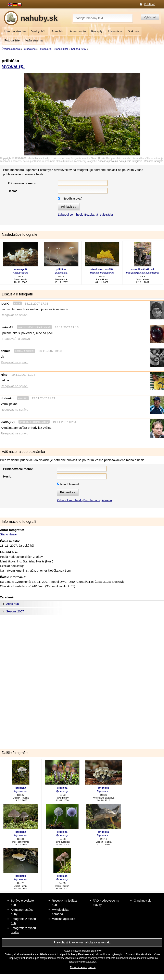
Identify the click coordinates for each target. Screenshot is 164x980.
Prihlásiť (149, 4)
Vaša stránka (34, 40)
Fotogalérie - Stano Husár (53, 49)
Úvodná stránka (15, 31)
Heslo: (12, 191)
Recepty (97, 31)
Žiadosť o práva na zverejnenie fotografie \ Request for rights (130, 161)
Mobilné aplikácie (64, 919)
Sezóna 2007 (79, 49)
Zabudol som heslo (71, 214)
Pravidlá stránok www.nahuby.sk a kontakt (82, 942)
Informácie (115, 31)
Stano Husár (8, 534)
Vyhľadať (150, 17)
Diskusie (133, 31)
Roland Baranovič (92, 951)
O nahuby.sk (142, 900)
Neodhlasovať (72, 198)
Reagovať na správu (15, 315)
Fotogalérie (12, 40)
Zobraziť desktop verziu (83, 967)
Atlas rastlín (78, 31)
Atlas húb (58, 31)
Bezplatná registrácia (99, 214)
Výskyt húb (39, 31)
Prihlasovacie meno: (23, 183)
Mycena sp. (13, 66)
